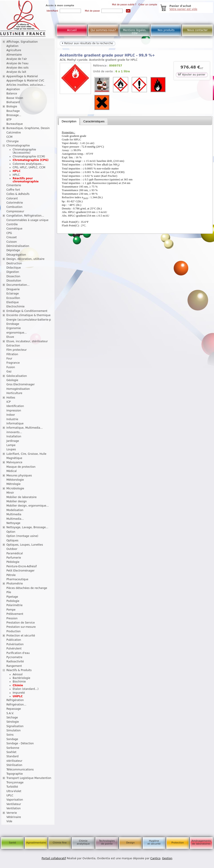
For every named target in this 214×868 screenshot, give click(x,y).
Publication (14, 640)
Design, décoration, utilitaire (26, 259)
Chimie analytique (83, 842)
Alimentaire (14, 55)
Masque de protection (21, 467)
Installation (14, 436)
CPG (9, 233)
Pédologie (13, 562)
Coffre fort (13, 190)
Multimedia (14, 514)
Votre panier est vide (183, 9)
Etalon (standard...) (26, 689)
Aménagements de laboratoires (201, 842)
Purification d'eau (18, 653)
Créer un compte (148, 5)
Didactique (14, 268)
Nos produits (166, 30)
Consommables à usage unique (27, 220)
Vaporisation (15, 800)
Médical (12, 471)
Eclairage (13, 294)
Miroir (10, 493)
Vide (9, 821)
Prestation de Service (21, 623)
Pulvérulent (14, 649)
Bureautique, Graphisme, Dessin (28, 128)
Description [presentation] (69, 121)
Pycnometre (14, 657)
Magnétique (14, 458)
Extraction (13, 346)
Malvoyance (14, 462)
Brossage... (14, 115)
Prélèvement (15, 614)
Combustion (14, 207)
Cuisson (12, 242)
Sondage (12, 739)
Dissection (13, 276)
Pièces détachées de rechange (27, 588)
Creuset (12, 237)
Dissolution (14, 281)
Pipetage (12, 597)
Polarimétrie (15, 605)
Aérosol (18, 674)
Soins (10, 735)
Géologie (12, 380)
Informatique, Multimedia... (25, 428)
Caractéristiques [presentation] (94, 121)
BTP (9, 120)
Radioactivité (15, 661)
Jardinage (13, 441)
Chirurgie (13, 141)
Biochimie (19, 682)
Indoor (11, 415)
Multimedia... (15, 519)
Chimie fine (60, 843)
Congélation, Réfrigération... (25, 216)
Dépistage (13, 250)
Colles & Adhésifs (18, 194)
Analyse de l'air (17, 59)
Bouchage (13, 111)
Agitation (12, 46)
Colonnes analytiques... (28, 164)
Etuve (10, 337)
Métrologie (13, 484)
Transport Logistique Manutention (29, 778)
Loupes (11, 449)
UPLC (10, 795)
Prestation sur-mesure (21, 627)
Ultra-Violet (14, 791)
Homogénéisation (18, 389)
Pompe (11, 610)
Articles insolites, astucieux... (26, 85)
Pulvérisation (15, 644)
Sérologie (13, 722)
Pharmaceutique (17, 579)
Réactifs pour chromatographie (26, 180)
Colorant (12, 198)
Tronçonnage (15, 782)
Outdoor (12, 549)
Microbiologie (15, 488)
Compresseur (15, 211)
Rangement (14, 666)
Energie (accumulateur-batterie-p (29, 320)
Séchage (12, 718)
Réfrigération (15, 700)
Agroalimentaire (36, 843)
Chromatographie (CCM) (29, 156)
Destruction (14, 263)
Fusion (11, 367)
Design (130, 843)
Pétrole (11, 575)
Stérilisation (14, 765)
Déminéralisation (18, 246)
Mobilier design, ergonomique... (28, 506)
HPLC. (17, 175)
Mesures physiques (19, 476)
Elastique (13, 302)
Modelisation (15, 510)
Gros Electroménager (21, 384)
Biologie (12, 106)
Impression (14, 411)
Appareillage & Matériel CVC (25, 81)
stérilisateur (14, 761)
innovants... (14, 432)
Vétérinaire (14, 817)
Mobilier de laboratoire (22, 497)
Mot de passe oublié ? (124, 5)
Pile (9, 592)
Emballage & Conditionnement (27, 311)
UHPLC (18, 696)
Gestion (167, 858)
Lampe (11, 445)
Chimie (18, 685)
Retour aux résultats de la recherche (87, 43)
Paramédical (15, 553)
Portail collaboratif (54, 858)
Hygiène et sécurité (154, 842)
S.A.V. (10, 713)
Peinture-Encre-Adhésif (22, 566)
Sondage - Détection (20, 743)
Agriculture (14, 50)
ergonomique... (17, 333)
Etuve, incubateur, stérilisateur (27, 341)
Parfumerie (14, 558)
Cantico (155, 858)
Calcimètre (14, 133)
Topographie (15, 774)
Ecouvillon (13, 298)
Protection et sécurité (21, 636)
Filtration (12, 354)
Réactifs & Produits (19, 670)
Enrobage (13, 324)
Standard (13, 756)
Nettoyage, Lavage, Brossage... (27, 527)
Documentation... (18, 285)
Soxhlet (11, 752)
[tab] (69, 121)
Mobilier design (17, 501)
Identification (15, 406)
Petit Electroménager (21, 571)
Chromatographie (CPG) (31, 160)
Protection (178, 843)
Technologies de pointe (107, 842)
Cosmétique (14, 229)
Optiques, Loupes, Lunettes (25, 545)
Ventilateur (14, 804)
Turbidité (12, 787)
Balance (12, 94)
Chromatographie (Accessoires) (24, 151)
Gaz (9, 371)
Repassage (14, 709)
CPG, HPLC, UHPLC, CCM (29, 167)
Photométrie (15, 584)
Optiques (12, 540)
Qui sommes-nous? (103, 30)
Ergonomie (14, 328)
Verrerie (12, 813)
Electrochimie (16, 307)
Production (14, 631)
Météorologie (15, 480)
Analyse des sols (17, 68)
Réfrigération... (16, 705)
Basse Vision (15, 98)
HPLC (17, 171)
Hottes (11, 398)
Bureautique (15, 124)
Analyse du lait (16, 72)
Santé (12, 843)
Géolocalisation (17, 376)
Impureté (19, 693)
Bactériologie (22, 678)
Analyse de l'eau (17, 63)
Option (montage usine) (22, 536)
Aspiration (13, 89)
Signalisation (15, 726)
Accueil (72, 30)
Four (9, 359)
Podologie (13, 601)
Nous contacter (197, 30)
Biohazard (13, 102)
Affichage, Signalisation (22, 42)
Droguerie (13, 289)
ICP (9, 402)
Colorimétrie (15, 203)
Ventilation (14, 808)
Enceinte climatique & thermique (29, 315)
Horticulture (14, 393)
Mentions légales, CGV (135, 32)
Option (11, 532)
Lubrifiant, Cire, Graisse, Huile (26, 454)
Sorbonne (13, 748)
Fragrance (13, 363)
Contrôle (12, 224)
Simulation (14, 730)
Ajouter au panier (192, 74)
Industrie (12, 419)
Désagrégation (16, 255)
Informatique (15, 424)
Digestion (13, 272)
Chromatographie (18, 146)
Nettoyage (13, 523)
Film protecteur (17, 350)
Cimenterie (14, 185)
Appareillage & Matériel (22, 76)
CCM (9, 137)
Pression (12, 618)
